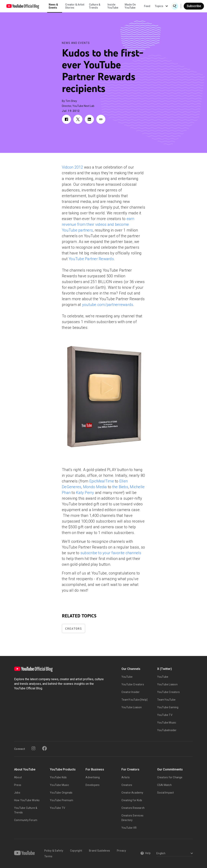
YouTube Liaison (132, 707)
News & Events (53, 6)
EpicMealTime (102, 481)
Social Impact (166, 793)
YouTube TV (165, 715)
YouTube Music (167, 723)
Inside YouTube (113, 6)
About (18, 777)
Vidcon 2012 (72, 167)
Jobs (17, 793)
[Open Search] (175, 6)
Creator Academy (132, 793)
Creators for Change (170, 777)
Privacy (121, 851)
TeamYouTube (166, 700)
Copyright (76, 851)
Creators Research (133, 808)
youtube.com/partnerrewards (108, 305)
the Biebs (120, 487)
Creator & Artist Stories (75, 6)
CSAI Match (164, 785)
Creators (74, 629)
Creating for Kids (132, 800)
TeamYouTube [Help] (135, 700)
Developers (93, 785)
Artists (126, 777)
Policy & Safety (54, 851)
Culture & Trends (95, 6)
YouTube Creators (133, 684)
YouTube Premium (61, 800)
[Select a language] (174, 854)
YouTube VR (129, 828)
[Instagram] (33, 748)
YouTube (127, 677)
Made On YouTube (130, 6)
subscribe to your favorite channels (111, 553)
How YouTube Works (27, 800)
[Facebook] (44, 748)
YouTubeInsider (167, 730)
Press (18, 785)
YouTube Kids (58, 777)
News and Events (76, 43)
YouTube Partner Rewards (91, 259)
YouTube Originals (61, 793)
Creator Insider (131, 692)
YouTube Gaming (168, 707)
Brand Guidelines (99, 851)
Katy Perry (85, 493)
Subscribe (194, 6)
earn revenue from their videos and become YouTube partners (98, 224)
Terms (48, 856)
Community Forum (26, 820)
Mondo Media (95, 487)
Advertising (93, 777)
